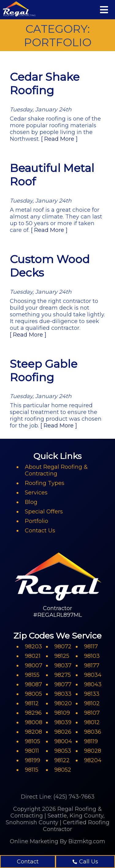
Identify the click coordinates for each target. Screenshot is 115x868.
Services (36, 493)
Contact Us (40, 531)
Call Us (85, 862)
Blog (31, 502)
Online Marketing (34, 841)
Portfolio (36, 521)
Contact (28, 862)
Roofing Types (45, 483)
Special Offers (44, 512)
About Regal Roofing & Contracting (56, 470)
